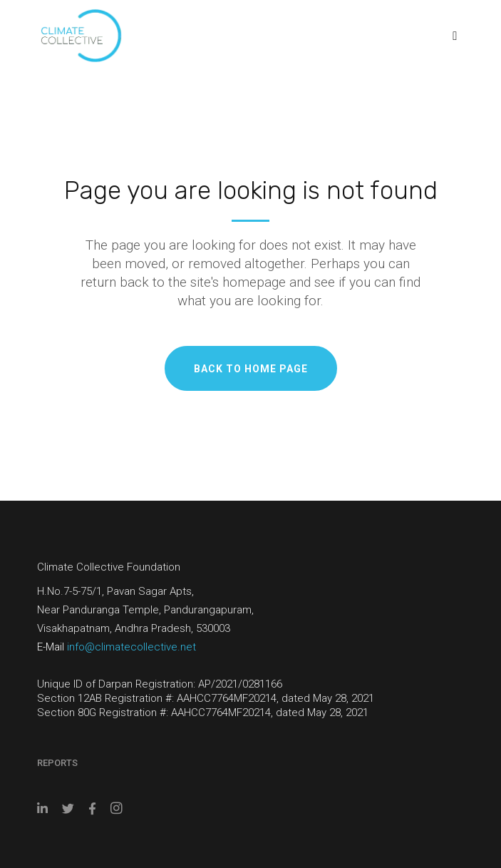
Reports (57, 763)
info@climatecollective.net (131, 647)
